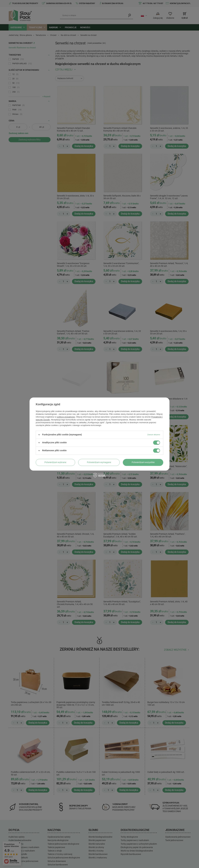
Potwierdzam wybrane (55, 462)
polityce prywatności (66, 417)
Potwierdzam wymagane (99, 462)
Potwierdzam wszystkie (143, 462)
